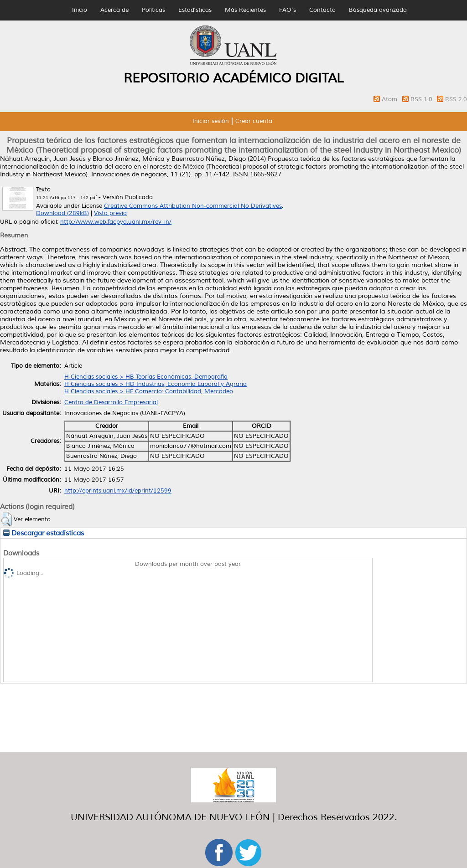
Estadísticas (195, 10)
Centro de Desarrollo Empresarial (111, 402)
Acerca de (114, 10)
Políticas (153, 10)
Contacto (322, 10)
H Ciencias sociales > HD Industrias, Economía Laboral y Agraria (156, 384)
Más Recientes (245, 10)
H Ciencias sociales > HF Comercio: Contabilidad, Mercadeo (149, 391)
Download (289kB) (62, 213)
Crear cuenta (254, 121)
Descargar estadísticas (44, 533)
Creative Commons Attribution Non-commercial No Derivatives (193, 206)
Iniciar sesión (211, 121)
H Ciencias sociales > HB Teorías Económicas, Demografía (146, 377)
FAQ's (288, 10)
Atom (390, 99)
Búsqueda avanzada (378, 10)
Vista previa (110, 213)
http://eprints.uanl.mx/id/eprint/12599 (118, 491)
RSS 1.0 (422, 99)
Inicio (80, 10)
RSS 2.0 (456, 99)
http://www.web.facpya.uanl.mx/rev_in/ (116, 222)
